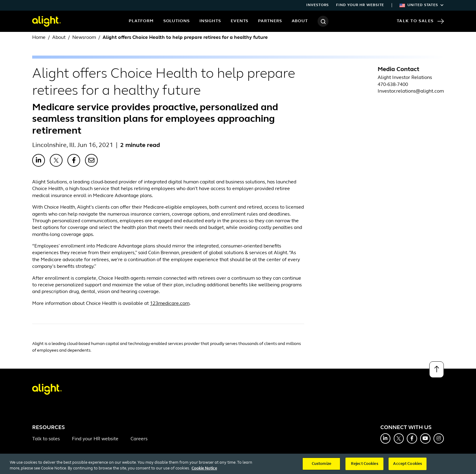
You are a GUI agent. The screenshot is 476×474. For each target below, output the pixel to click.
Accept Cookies (408, 466)
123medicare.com (170, 304)
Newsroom (84, 38)
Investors (318, 5)
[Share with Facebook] (74, 160)
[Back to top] (437, 370)
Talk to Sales (420, 21)
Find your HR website (360, 5)
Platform (141, 21)
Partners (270, 21)
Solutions (177, 21)
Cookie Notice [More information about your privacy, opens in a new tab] (204, 471)
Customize (321, 466)
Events (240, 21)
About (300, 21)
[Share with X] (56, 160)
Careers (139, 439)
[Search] (323, 21)
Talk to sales (46, 439)
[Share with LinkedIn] (39, 160)
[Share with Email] (91, 160)
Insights (210, 21)
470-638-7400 (393, 85)
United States (422, 5)
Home (39, 38)
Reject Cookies (365, 466)
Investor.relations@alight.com (411, 91)
